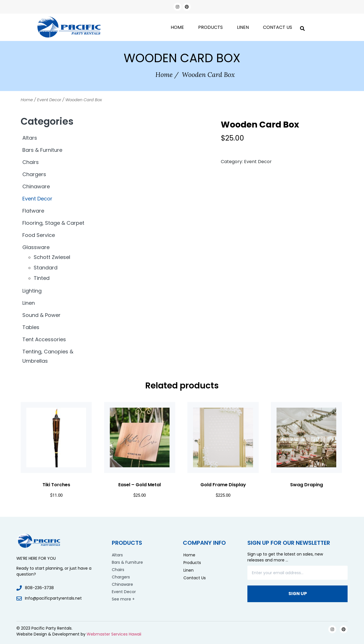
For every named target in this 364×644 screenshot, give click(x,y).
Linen (243, 27)
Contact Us (278, 27)
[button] (302, 27)
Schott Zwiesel (52, 257)
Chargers (34, 174)
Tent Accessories (44, 339)
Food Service (39, 235)
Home (177, 27)
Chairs (31, 162)
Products (210, 27)
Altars (30, 138)
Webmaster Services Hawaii (114, 634)
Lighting (32, 291)
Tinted (42, 278)
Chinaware (36, 186)
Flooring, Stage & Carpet (53, 223)
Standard (46, 268)
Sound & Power (41, 315)
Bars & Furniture (42, 150)
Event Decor (49, 100)
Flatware (33, 211)
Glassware (36, 247)
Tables (31, 327)
